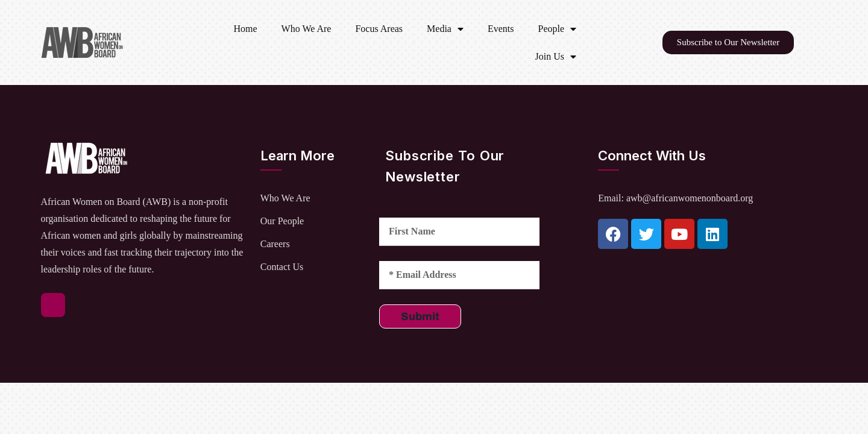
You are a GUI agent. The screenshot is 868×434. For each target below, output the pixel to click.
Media (445, 29)
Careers (275, 244)
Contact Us (282, 267)
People (558, 29)
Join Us (556, 57)
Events (501, 29)
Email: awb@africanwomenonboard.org (675, 198)
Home (245, 29)
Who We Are (307, 29)
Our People (282, 221)
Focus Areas (379, 29)
